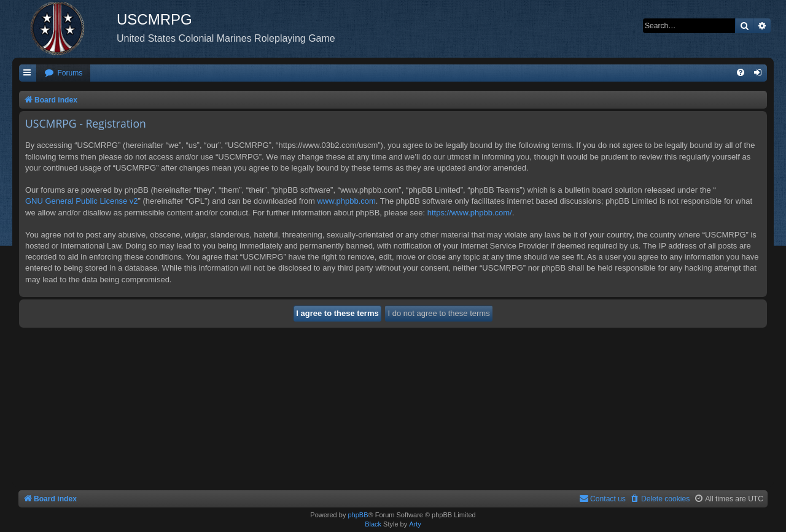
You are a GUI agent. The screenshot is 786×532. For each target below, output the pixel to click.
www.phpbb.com (346, 201)
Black (373, 524)
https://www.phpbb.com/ (470, 213)
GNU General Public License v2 (82, 201)
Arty (415, 524)
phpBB (358, 515)
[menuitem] (63, 73)
